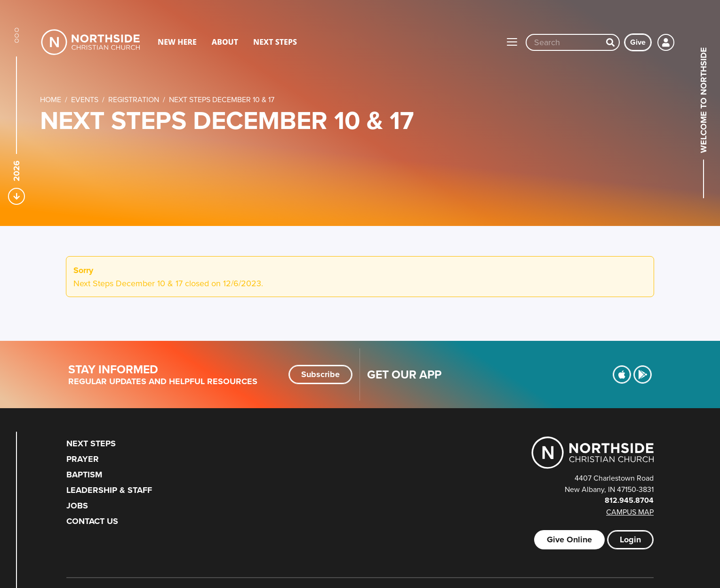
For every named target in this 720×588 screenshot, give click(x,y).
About (225, 42)
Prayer (83, 459)
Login (630, 540)
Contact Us (92, 521)
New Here (177, 42)
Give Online (569, 540)
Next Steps (275, 42)
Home (51, 99)
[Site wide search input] (564, 42)
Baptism (84, 475)
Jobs (77, 506)
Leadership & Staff (109, 490)
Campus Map (630, 512)
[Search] (610, 42)
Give (638, 42)
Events (85, 99)
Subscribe (320, 374)
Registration (134, 99)
